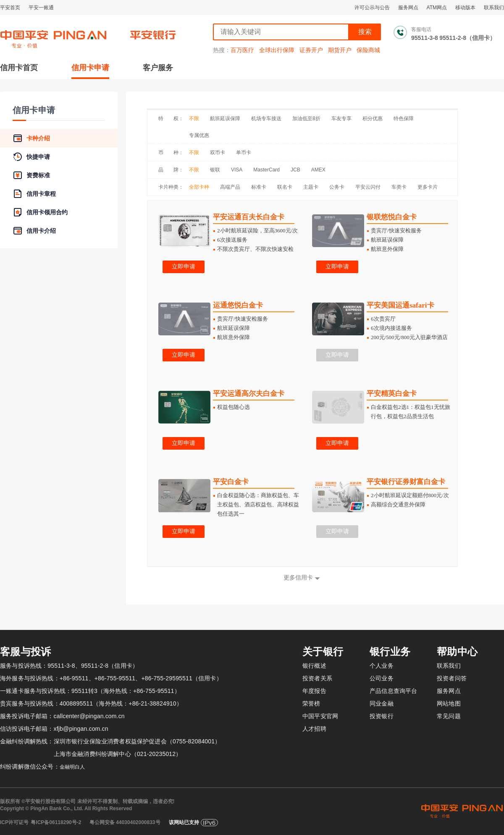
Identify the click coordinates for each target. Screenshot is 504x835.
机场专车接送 (266, 119)
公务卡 (337, 187)
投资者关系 (317, 678)
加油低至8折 (306, 119)
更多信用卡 (298, 577)
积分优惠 (373, 119)
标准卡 (259, 187)
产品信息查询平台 (393, 691)
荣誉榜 (311, 703)
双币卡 (218, 153)
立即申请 (184, 267)
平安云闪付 (368, 187)
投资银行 (382, 716)
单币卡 (244, 153)
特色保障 (404, 119)
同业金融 (382, 703)
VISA (237, 170)
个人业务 (382, 666)
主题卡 (311, 187)
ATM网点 (437, 8)
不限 (194, 119)
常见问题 (449, 716)
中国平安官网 (320, 716)
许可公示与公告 (372, 8)
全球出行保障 (277, 50)
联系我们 (494, 8)
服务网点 (408, 8)
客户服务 (158, 68)
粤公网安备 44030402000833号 (125, 822)
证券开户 (311, 50)
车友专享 (341, 119)
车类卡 (399, 187)
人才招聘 (314, 729)
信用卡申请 (90, 68)
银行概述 (314, 666)
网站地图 (449, 703)
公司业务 (382, 678)
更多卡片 (428, 187)
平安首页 (10, 8)
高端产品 (230, 187)
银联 (215, 170)
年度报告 (314, 691)
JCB (295, 170)
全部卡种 (199, 187)
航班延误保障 (225, 119)
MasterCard (266, 170)
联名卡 (285, 187)
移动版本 (465, 8)
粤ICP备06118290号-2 (56, 822)
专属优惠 (199, 135)
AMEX (318, 170)
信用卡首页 (19, 68)
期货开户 (340, 50)
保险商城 (368, 50)
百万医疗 (242, 50)
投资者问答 (452, 678)
